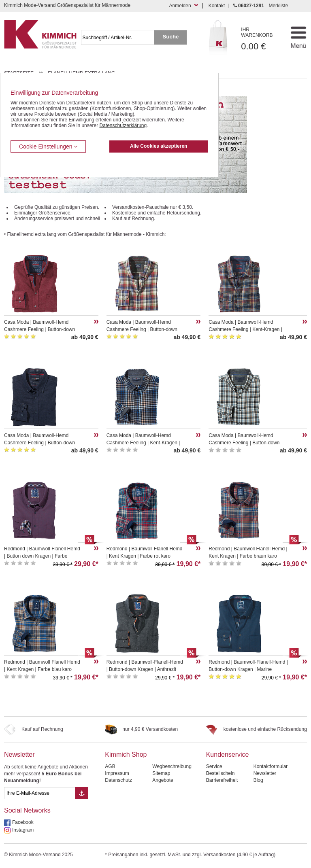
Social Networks (27, 810)
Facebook (23, 822)
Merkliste (278, 6)
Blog (258, 780)
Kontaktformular (271, 766)
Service (214, 766)
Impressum (117, 773)
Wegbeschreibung (172, 766)
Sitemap (161, 773)
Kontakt (217, 6)
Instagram (23, 830)
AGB (110, 766)
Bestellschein (220, 773)
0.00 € (261, 39)
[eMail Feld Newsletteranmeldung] (39, 793)
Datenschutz (118, 780)
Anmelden (180, 6)
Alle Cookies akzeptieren (159, 146)
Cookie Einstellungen (48, 146)
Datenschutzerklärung (123, 125)
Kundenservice (228, 754)
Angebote (163, 780)
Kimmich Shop (126, 754)
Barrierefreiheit (222, 780)
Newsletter (19, 754)
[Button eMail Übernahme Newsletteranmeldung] (82, 793)
